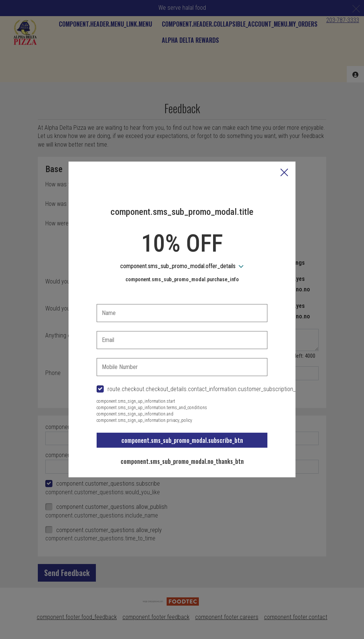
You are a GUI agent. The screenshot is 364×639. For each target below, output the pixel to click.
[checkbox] (182, 389)
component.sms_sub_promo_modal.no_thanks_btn (182, 461)
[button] (284, 173)
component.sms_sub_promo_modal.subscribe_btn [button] (182, 440)
